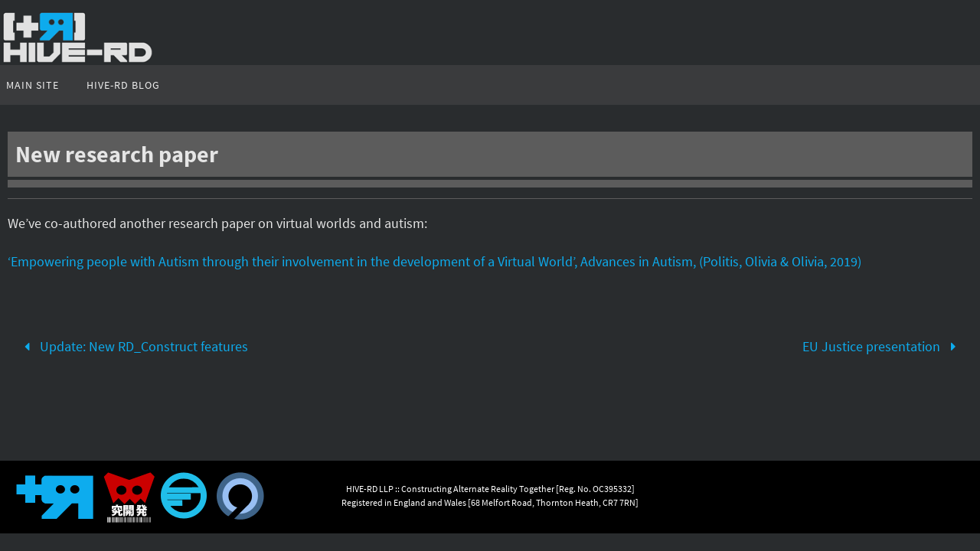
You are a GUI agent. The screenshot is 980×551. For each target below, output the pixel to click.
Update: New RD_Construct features (133, 346)
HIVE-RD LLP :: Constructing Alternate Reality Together (450, 489)
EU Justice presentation (882, 346)
